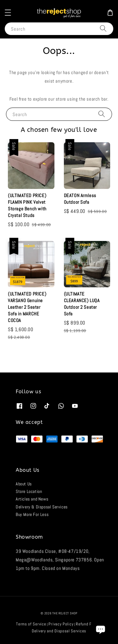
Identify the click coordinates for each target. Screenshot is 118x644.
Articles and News (32, 499)
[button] (8, 13)
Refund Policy (88, 624)
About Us (24, 484)
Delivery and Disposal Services (59, 631)
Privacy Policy (61, 624)
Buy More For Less (32, 514)
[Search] (103, 29)
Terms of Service (31, 624)
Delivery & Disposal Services (42, 507)
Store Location (29, 491)
